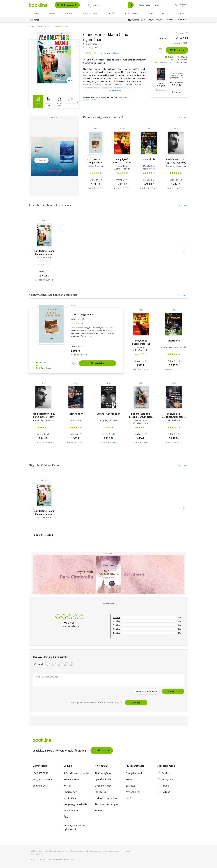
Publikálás (173, 692)
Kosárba (177, 50)
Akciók (170, 20)
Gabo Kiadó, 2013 (90, 48)
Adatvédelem (71, 811)
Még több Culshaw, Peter (44, 465)
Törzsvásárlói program (107, 804)
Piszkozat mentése (146, 692)
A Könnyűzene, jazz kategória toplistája (53, 295)
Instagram (165, 780)
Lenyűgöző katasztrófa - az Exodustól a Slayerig (122, 161)
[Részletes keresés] (85, 5)
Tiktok (163, 786)
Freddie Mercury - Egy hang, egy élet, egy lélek (176, 161)
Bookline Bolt (40, 786)
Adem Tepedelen (122, 169)
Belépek (136, 703)
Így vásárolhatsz (136, 20)
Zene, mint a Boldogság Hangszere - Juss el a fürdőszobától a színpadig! (174, 415)
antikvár (44, 480)
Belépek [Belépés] (158, 5)
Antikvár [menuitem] (111, 14)
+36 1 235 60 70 (40, 773)
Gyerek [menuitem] (52, 14)
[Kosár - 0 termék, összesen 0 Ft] (181, 5)
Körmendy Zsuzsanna (176, 166)
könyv (96, 129)
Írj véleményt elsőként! (110, 53)
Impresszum (70, 792)
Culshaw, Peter (44, 258)
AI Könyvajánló (67, 5)
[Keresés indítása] (131, 5)
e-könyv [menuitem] (69, 14)
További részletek (90, 100)
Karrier (67, 786)
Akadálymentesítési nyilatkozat (74, 827)
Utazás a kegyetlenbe (96, 161)
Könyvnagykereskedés (75, 804)
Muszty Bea (149, 166)
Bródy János (76, 421)
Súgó (129, 798)
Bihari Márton (174, 421)
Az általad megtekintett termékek (50, 205)
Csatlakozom (102, 751)
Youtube (164, 792)
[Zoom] (70, 81)
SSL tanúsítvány (37, 854)
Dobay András (149, 169)
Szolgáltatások (134, 773)
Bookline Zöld (71, 780)
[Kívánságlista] (168, 5)
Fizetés (130, 780)
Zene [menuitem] (150, 14)
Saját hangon (76, 414)
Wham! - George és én (108, 414)
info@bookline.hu (42, 780)
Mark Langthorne (141, 423)
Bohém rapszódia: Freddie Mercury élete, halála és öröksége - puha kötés (141, 415)
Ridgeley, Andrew (108, 421)
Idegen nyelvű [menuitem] (132, 14)
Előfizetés (181, 20)
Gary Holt (122, 166)
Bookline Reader (104, 786)
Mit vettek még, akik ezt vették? (103, 117)
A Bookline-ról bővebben (77, 773)
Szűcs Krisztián (96, 166)
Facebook (164, 773)
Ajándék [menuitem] (180, 14)
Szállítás (131, 786)
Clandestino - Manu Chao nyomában (44, 253)
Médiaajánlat (71, 798)
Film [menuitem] (164, 14)
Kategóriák (34, 20)
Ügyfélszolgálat (156, 20)
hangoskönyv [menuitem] (90, 14)
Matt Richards (141, 421)
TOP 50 (99, 811)
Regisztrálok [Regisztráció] (144, 5)
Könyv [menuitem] (36, 14)
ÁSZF (66, 817)
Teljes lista (183, 118)
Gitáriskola (149, 159)
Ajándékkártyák (103, 780)
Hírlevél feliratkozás (106, 798)
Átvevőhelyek (133, 792)
